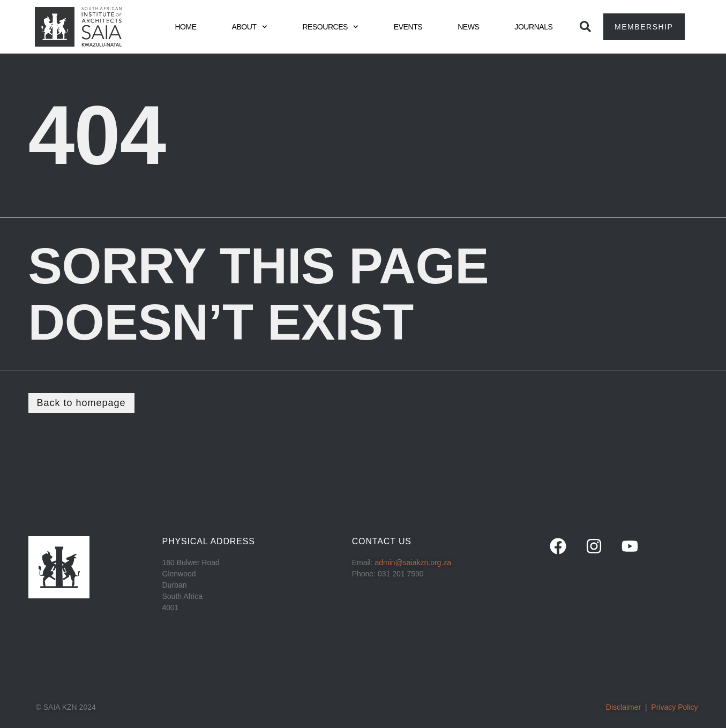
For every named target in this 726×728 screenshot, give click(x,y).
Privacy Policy (674, 707)
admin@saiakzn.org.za (413, 562)
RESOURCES (330, 27)
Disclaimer (623, 707)
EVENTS (408, 27)
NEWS (468, 27)
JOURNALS (533, 27)
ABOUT (250, 27)
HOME (185, 27)
